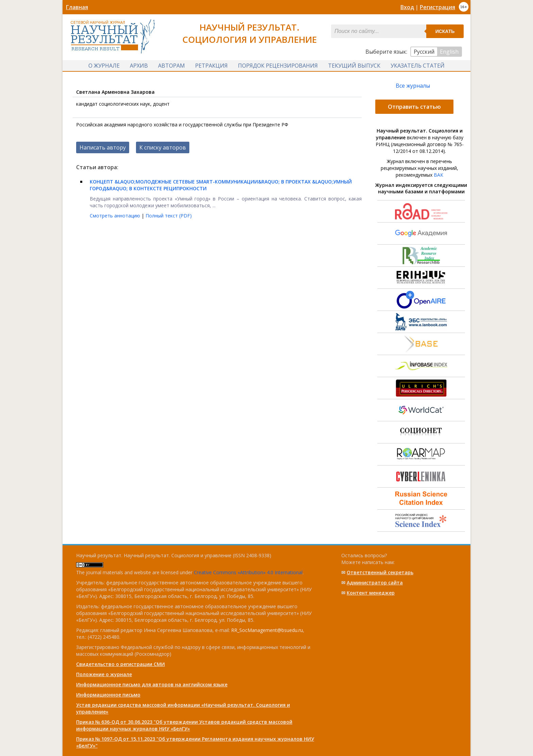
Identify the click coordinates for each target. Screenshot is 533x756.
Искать (445, 31)
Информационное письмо (108, 695)
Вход (407, 7)
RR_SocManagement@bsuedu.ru (267, 630)
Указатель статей (418, 66)
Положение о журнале (104, 674)
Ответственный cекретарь (380, 572)
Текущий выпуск (354, 66)
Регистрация (437, 7)
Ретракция (211, 66)
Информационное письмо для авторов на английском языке (152, 684)
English (449, 52)
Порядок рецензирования (278, 66)
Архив (139, 66)
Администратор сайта (375, 583)
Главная (77, 7)
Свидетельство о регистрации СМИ (121, 664)
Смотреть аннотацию (116, 216)
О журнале (104, 66)
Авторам (171, 66)
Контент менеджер (371, 593)
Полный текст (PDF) (169, 216)
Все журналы (413, 86)
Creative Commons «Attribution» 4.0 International (248, 572)
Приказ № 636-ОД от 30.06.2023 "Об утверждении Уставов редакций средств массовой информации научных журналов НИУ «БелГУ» (184, 725)
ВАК (439, 175)
